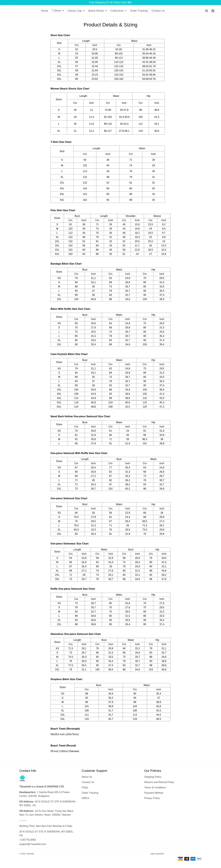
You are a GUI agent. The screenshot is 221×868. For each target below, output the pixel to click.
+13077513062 (28, 840)
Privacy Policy (152, 798)
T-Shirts (58, 11)
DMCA (85, 798)
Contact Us (158, 11)
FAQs (85, 788)
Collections (118, 11)
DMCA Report (157, 854)
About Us (87, 777)
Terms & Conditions (155, 788)
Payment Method (154, 793)
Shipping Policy (153, 777)
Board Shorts (98, 11)
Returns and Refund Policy (159, 782)
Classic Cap (76, 11)
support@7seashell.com (33, 844)
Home (45, 11)
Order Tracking (139, 11)
